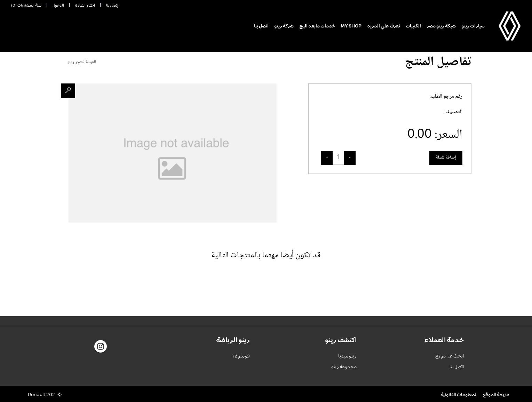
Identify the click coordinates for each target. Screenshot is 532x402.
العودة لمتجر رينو (82, 62)
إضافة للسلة (446, 158)
